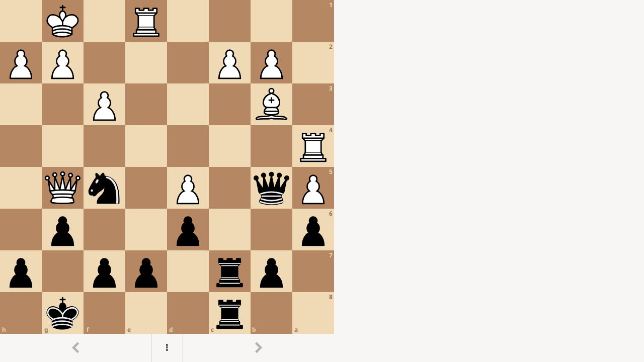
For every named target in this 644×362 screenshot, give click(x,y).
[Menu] (167, 348)
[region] (322, 181)
